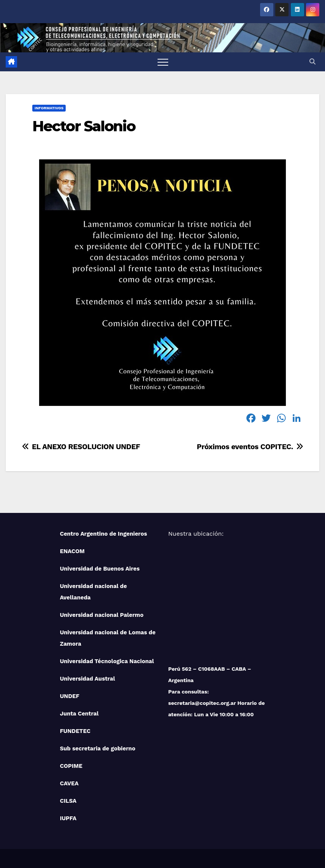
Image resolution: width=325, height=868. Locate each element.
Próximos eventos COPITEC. (250, 447)
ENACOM (72, 551)
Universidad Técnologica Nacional (107, 661)
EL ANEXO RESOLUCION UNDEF (80, 447)
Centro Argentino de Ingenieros (104, 534)
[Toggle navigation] (163, 62)
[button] (312, 62)
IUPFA (68, 818)
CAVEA (69, 783)
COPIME (71, 766)
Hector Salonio (84, 126)
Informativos (49, 108)
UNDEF (70, 696)
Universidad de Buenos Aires (100, 569)
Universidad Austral (88, 679)
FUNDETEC (75, 731)
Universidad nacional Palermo (102, 615)
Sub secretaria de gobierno (98, 748)
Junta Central (79, 714)
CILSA (68, 801)
